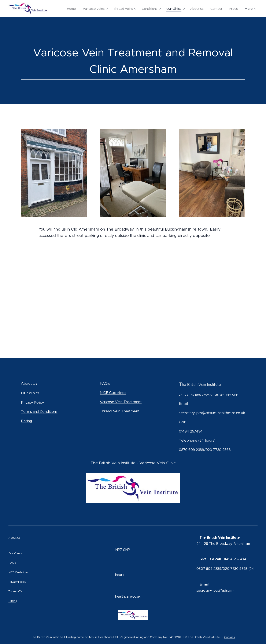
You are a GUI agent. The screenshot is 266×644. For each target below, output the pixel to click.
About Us (29, 383)
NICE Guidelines (113, 392)
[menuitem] (68, 9)
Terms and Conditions (39, 412)
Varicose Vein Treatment (121, 402)
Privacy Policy (32, 402)
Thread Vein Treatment (120, 411)
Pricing (27, 421)
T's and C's (15, 591)
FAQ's (105, 383)
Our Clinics (15, 553)
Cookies (230, 637)
